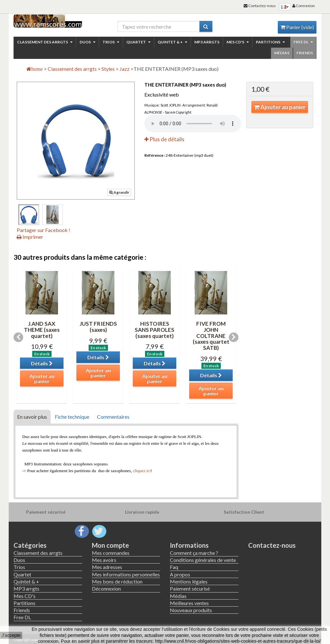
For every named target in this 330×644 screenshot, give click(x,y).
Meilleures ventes (189, 603)
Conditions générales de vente (203, 560)
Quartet (138, 42)
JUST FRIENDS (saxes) (98, 327)
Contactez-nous (272, 545)
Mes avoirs (104, 560)
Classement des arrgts (45, 42)
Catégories (30, 545)
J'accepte (11, 635)
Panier (297, 27)
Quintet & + (172, 42)
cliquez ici (142, 471)
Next (234, 337)
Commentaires (113, 417)
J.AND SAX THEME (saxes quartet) (42, 330)
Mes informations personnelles (126, 574)
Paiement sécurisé (190, 588)
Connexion (304, 6)
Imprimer (30, 237)
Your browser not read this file (193, 124)
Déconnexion (106, 588)
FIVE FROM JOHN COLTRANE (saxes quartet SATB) (211, 336)
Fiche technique (72, 417)
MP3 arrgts (207, 42)
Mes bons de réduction (117, 581)
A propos (180, 574)
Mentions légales (189, 581)
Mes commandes (111, 553)
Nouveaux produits (191, 610)
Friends (305, 53)
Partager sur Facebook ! (44, 230)
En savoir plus (32, 417)
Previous (18, 337)
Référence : (155, 155)
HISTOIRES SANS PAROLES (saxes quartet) (155, 330)
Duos (87, 42)
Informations (189, 545)
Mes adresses (107, 567)
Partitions (270, 42)
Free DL (303, 42)
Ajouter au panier (280, 107)
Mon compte (110, 545)
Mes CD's (238, 42)
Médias (282, 53)
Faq (174, 567)
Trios (111, 42)
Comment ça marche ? (194, 553)
